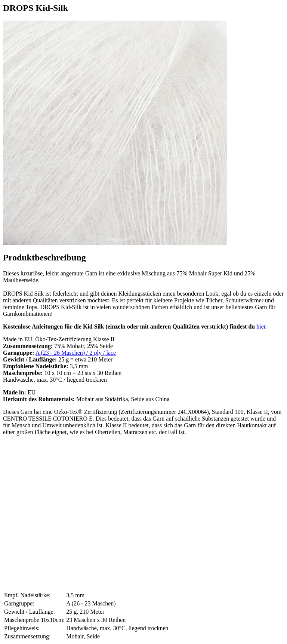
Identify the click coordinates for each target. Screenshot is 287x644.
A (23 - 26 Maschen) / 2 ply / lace (76, 353)
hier (261, 326)
